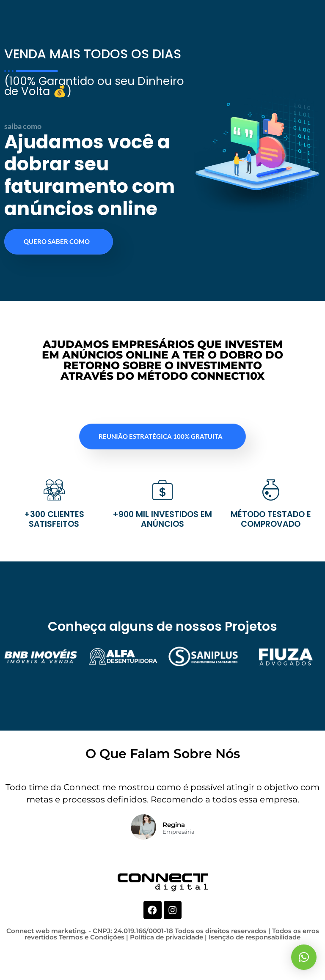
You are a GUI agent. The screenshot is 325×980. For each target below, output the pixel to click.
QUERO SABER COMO (57, 274)
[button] (304, 957)
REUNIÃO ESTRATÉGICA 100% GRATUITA (161, 469)
